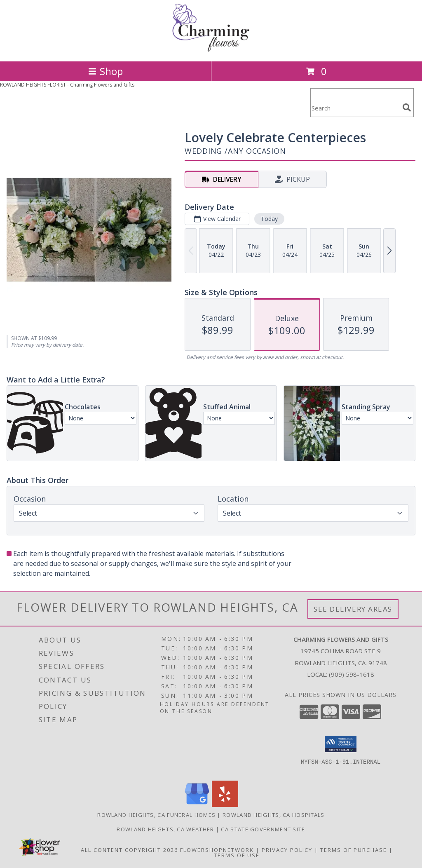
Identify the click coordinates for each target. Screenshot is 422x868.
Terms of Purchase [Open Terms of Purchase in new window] (354, 850)
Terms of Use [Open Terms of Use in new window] (237, 855)
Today (269, 219)
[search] (407, 108)
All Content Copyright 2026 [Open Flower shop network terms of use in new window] (129, 850)
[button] (341, 744)
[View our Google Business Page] (197, 805)
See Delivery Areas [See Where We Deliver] (353, 609)
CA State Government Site (263, 829)
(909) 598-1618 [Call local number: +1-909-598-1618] (352, 674)
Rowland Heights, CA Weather (165, 829)
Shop (105, 71)
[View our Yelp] (225, 805)
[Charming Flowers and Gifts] (211, 49)
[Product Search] (355, 108)
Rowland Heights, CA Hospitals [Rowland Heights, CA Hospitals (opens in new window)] (274, 815)
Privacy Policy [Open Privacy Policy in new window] (287, 850)
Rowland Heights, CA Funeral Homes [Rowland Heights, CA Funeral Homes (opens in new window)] (156, 815)
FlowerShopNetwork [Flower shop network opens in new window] (217, 850)
